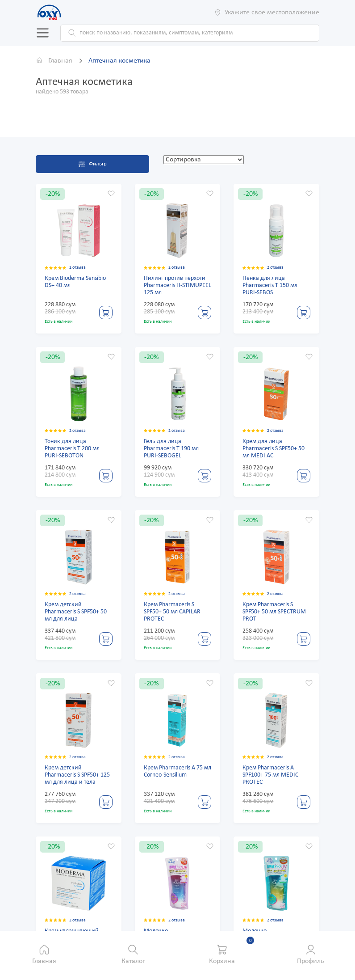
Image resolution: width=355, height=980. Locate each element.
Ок (33, 81)
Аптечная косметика (119, 60)
